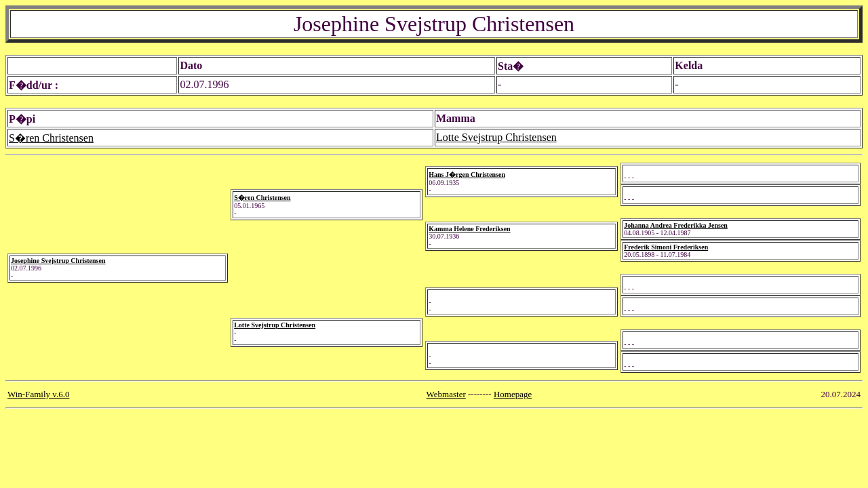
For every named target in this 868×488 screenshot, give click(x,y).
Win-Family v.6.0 (38, 394)
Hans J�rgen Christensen (467, 175)
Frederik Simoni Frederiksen (666, 247)
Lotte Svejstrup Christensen (496, 137)
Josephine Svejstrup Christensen (58, 261)
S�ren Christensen (51, 138)
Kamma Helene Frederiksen (469, 229)
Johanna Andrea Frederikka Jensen (676, 225)
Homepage (513, 394)
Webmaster (446, 394)
